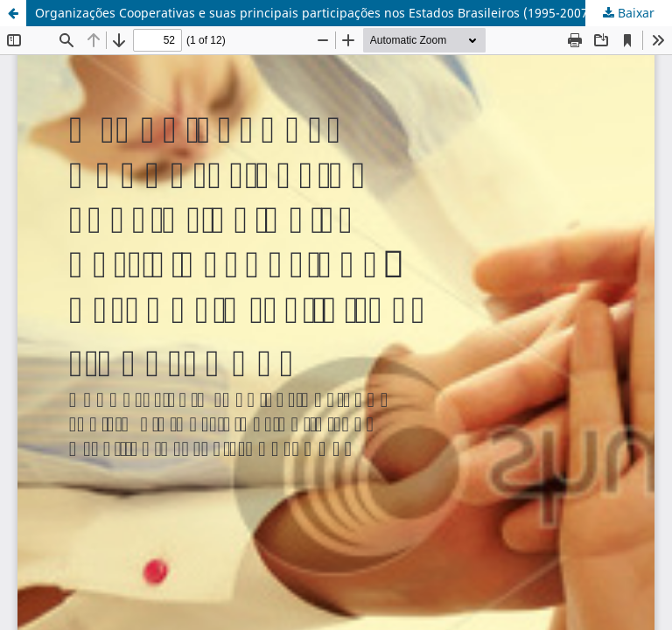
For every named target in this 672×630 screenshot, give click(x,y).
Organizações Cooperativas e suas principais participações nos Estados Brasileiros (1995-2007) (314, 13)
